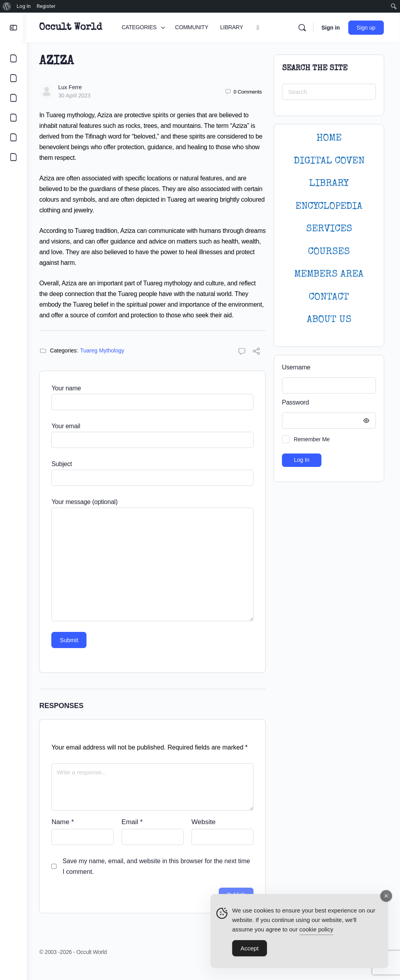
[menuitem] (7, 6)
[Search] (302, 28)
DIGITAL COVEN (329, 161)
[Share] (256, 363)
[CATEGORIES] (13, 58)
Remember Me (312, 439)
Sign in (331, 28)
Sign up (367, 28)
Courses (329, 252)
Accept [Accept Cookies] (250, 948)
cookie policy (316, 929)
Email (134, 833)
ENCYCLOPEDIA (329, 207)
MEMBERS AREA (329, 275)
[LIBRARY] (13, 98)
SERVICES (329, 229)
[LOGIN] (13, 137)
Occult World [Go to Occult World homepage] (74, 28)
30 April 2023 (78, 96)
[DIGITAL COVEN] (13, 157)
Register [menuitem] (46, 6)
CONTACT (329, 297)
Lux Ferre (73, 87)
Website (205, 833)
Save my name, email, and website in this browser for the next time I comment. (160, 877)
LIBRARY (329, 184)
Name (66, 833)
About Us (329, 320)
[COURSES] (13, 118)
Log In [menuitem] (24, 6)
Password (327, 403)
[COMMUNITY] (13, 78)
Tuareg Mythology (106, 361)
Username (296, 367)
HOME (329, 138)
